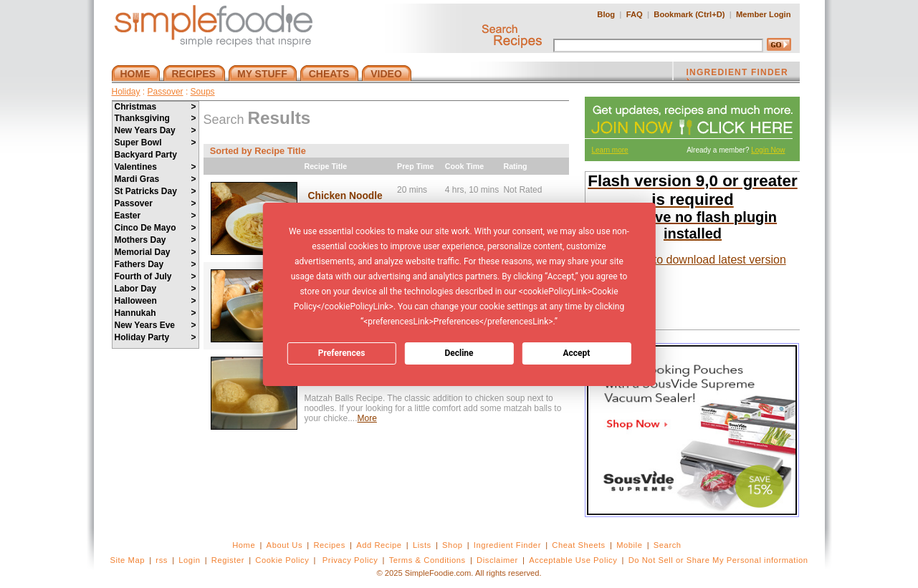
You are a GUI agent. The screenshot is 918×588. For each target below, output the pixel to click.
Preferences (342, 353)
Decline (459, 353)
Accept (576, 353)
